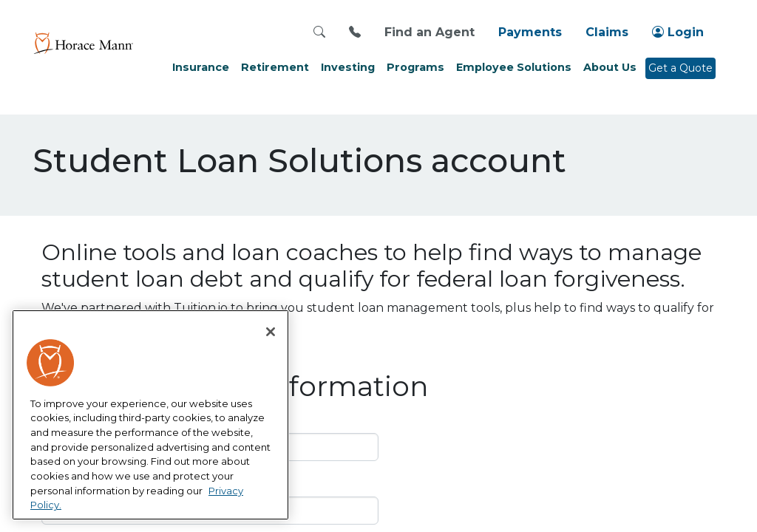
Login (678, 32)
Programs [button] (415, 67)
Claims (607, 32)
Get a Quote (680, 68)
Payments (530, 32)
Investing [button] (348, 67)
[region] (150, 415)
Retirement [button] (275, 67)
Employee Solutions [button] (514, 67)
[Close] (271, 332)
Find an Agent (430, 32)
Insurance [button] (201, 67)
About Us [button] (610, 67)
